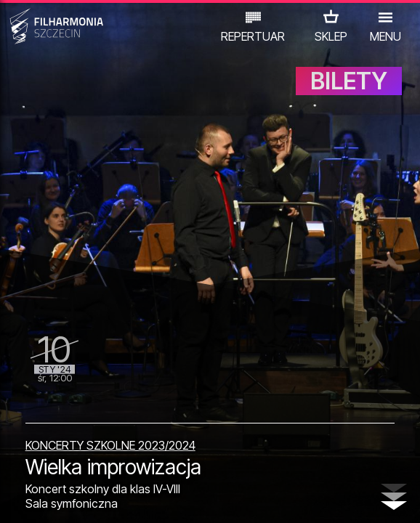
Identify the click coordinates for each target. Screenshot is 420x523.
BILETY (349, 81)
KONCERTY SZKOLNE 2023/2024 (110, 445)
